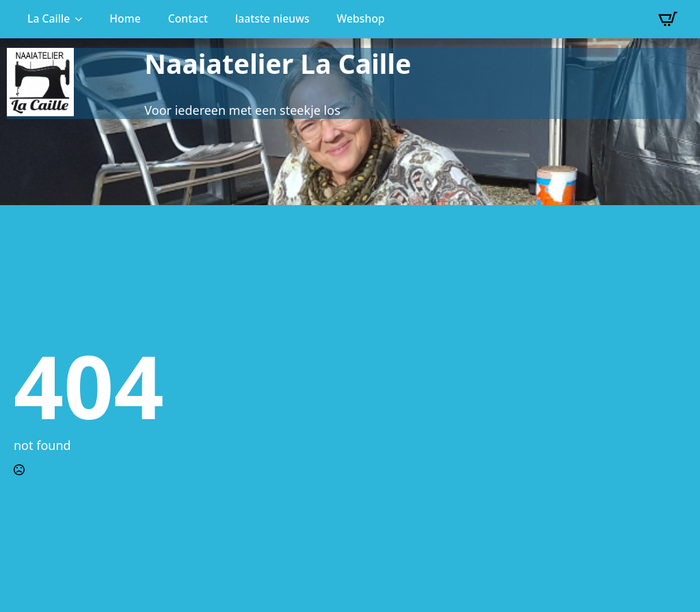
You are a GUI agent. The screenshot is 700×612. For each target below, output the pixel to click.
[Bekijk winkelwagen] (668, 19)
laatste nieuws (272, 18)
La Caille (49, 18)
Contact (188, 18)
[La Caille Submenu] (83, 19)
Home (125, 18)
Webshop (361, 18)
